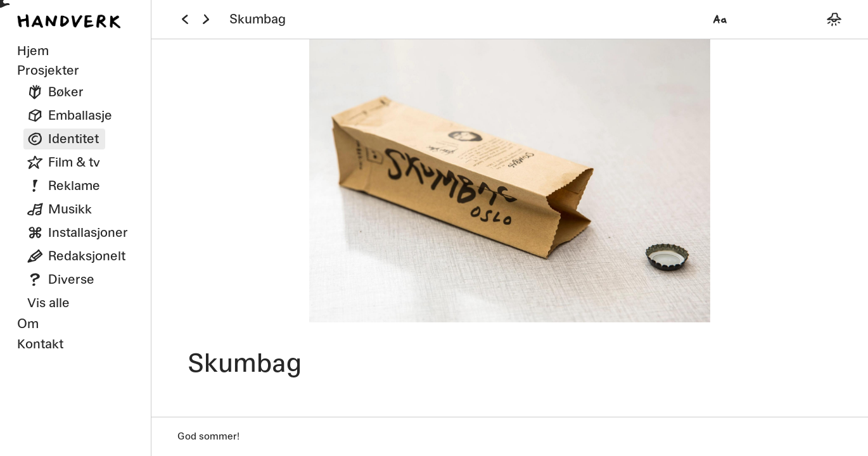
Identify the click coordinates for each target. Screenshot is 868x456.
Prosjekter (48, 70)
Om (28, 323)
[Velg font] (720, 19)
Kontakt (40, 344)
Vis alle (48, 302)
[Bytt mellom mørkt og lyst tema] (834, 19)
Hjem (33, 50)
